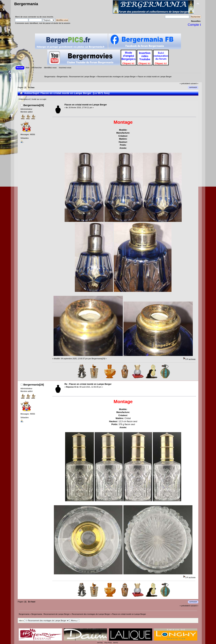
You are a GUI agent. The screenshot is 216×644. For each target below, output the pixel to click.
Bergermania (26, 4)
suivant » (194, 83)
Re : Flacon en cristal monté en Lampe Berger (88, 384)
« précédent (185, 83)
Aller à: (21, 621)
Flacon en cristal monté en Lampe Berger (86, 105)
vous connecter (30, 17)
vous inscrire (48, 17)
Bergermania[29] (34, 105)
